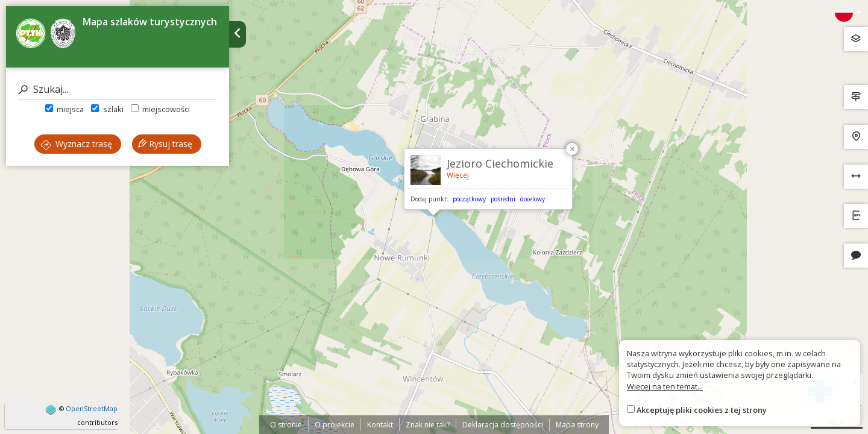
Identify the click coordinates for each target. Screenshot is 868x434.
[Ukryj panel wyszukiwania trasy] (237, 34)
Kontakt (380, 425)
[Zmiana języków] (848, 13)
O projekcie (335, 425)
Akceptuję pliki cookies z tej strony (702, 410)
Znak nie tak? (428, 425)
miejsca (64, 109)
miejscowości (160, 109)
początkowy (469, 199)
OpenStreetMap (92, 408)
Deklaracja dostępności (503, 425)
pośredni (503, 199)
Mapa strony (577, 425)
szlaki (107, 109)
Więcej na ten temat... (665, 386)
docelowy (533, 199)
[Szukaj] (118, 90)
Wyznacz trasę (76, 144)
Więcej (458, 175)
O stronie (286, 425)
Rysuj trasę (165, 144)
